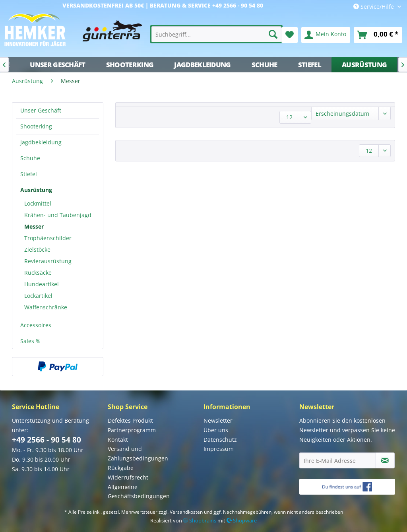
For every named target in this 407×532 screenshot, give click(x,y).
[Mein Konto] (326, 35)
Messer (34, 226)
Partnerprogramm (132, 430)
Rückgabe (121, 468)
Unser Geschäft (41, 110)
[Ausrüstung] (364, 65)
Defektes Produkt (130, 420)
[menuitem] (216, 34)
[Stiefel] (310, 65)
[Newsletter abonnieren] (385, 460)
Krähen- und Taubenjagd (58, 215)
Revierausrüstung (48, 261)
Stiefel (29, 174)
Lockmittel (38, 203)
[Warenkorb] (378, 35)
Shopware (242, 520)
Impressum (219, 449)
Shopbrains (200, 520)
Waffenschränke (46, 307)
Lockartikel (38, 296)
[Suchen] (273, 34)
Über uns (216, 430)
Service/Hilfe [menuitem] (374, 7)
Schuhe (30, 158)
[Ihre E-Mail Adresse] (338, 460)
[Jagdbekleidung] (202, 65)
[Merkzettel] (290, 35)
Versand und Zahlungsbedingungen (138, 453)
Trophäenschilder (48, 238)
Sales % (30, 341)
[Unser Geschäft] (57, 65)
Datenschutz (220, 440)
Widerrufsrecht (128, 477)
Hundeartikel (42, 284)
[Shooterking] (130, 65)
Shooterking (36, 126)
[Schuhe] (265, 65)
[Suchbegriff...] (216, 34)
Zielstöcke (37, 249)
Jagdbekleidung (41, 142)
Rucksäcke (38, 273)
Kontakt (118, 440)
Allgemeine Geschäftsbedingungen (139, 492)
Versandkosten (186, 512)
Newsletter (218, 420)
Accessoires (36, 325)
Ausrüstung (36, 190)
